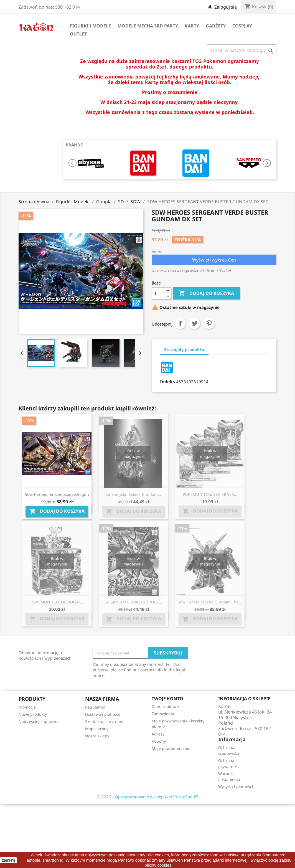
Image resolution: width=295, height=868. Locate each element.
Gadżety (216, 26)
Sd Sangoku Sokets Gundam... (133, 494)
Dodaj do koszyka (206, 293)
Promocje (27, 707)
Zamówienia (163, 714)
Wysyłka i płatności (236, 787)
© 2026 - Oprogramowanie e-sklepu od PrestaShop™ (147, 797)
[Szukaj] (242, 50)
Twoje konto (167, 699)
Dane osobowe (165, 706)
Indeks (167, 382)
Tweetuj (195, 323)
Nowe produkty (33, 714)
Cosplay (242, 26)
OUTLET (78, 34)
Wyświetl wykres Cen (214, 260)
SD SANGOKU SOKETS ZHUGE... (133, 602)
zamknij (8, 860)
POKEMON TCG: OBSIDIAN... (57, 602)
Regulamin (95, 707)
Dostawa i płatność (103, 714)
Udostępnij (180, 323)
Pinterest (209, 323)
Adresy (158, 734)
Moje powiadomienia (171, 748)
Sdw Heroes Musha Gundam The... (210, 602)
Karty (192, 26)
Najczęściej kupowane (39, 721)
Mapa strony (97, 729)
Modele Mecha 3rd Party (148, 26)
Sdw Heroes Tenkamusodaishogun (57, 494)
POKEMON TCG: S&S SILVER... (210, 494)
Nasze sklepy (97, 736)
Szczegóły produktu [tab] (184, 349)
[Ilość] (158, 293)
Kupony (159, 741)
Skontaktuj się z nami (105, 721)
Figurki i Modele (90, 26)
